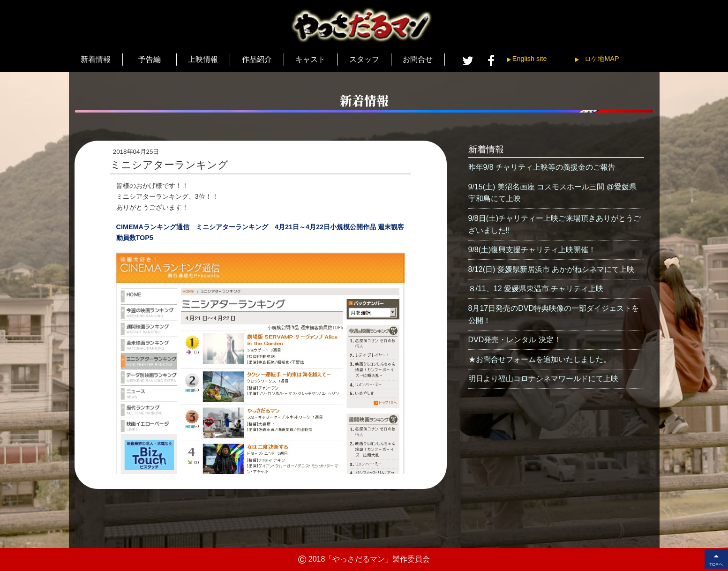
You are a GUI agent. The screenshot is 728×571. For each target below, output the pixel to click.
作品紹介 (257, 59)
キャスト (310, 59)
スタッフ (364, 59)
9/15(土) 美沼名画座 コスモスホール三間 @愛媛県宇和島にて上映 (552, 193)
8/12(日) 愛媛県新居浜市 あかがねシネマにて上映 (552, 269)
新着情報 (96, 59)
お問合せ (418, 59)
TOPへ (716, 559)
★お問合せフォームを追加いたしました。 (540, 359)
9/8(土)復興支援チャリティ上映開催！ (532, 250)
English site (530, 59)
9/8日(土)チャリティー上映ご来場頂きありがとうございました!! (555, 224)
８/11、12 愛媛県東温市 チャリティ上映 (536, 289)
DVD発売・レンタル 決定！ (515, 340)
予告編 (150, 59)
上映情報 (203, 59)
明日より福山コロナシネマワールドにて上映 (543, 379)
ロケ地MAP (602, 59)
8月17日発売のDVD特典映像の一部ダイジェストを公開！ (554, 314)
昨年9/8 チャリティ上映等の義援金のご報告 (542, 167)
